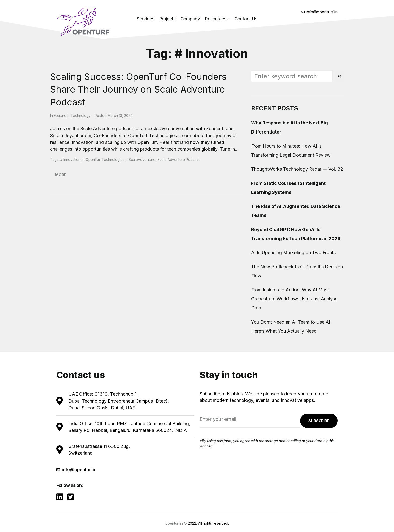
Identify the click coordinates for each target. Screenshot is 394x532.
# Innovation (70, 160)
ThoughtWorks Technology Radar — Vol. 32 (297, 169)
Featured (61, 116)
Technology (81, 116)
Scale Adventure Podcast (178, 160)
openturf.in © (176, 523)
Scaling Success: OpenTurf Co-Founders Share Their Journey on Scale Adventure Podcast (138, 89)
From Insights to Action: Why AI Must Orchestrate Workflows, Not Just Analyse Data (294, 299)
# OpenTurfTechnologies (103, 160)
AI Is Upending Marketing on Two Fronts (293, 253)
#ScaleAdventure (141, 160)
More (61, 175)
